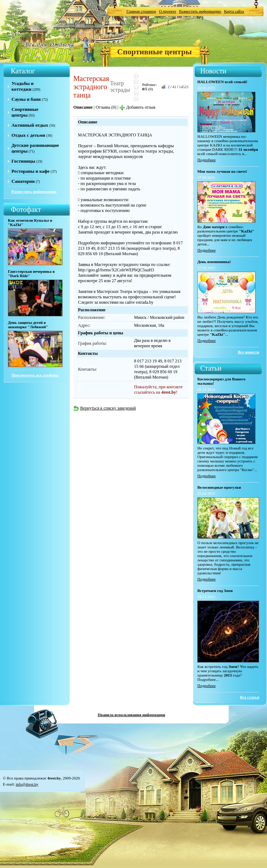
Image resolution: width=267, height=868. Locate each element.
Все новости (249, 352)
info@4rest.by (27, 784)
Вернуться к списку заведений (105, 408)
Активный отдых (30, 125)
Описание (83, 107)
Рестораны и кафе (31, 171)
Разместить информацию (200, 11)
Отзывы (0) (106, 107)
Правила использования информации (132, 715)
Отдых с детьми (28, 135)
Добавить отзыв (137, 107)
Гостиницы (23, 161)
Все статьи (250, 697)
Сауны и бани (26, 99)
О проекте (167, 11)
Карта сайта (234, 11)
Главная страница (141, 11)
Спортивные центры (155, 52)
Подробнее (206, 160)
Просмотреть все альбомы (35, 375)
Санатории (23, 181)
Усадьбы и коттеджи (22, 86)
